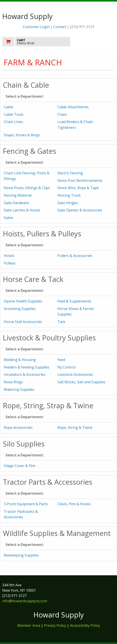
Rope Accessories (18, 427)
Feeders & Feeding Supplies (26, 367)
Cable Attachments (73, 107)
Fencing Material (18, 195)
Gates (9, 218)
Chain (62, 114)
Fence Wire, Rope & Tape (78, 188)
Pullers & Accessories (75, 256)
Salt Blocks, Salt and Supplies (81, 382)
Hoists (9, 256)
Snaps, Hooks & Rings (22, 135)
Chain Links (13, 122)
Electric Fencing (70, 173)
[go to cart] (42, 42)
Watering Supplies (19, 389)
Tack (61, 322)
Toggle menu (98, 41)
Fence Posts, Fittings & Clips (27, 188)
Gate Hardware (16, 203)
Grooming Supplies (20, 309)
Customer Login (36, 27)
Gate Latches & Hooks (22, 210)
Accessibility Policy (85, 625)
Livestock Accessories (75, 374)
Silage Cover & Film (19, 466)
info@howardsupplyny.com (25, 601)
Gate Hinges (68, 203)
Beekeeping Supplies (21, 555)
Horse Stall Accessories (23, 322)
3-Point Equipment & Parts (26, 504)
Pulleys (10, 263)
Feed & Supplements (74, 301)
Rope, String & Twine (75, 427)
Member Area (29, 625)
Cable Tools (14, 114)
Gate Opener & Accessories (80, 210)
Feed (61, 360)
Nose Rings (13, 382)
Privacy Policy (55, 625)
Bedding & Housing (20, 360)
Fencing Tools (69, 195)
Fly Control (66, 367)
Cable (8, 107)
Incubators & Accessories (25, 374)
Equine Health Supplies (23, 301)
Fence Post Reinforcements (80, 180)
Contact (60, 27)
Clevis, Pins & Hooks (74, 504)
